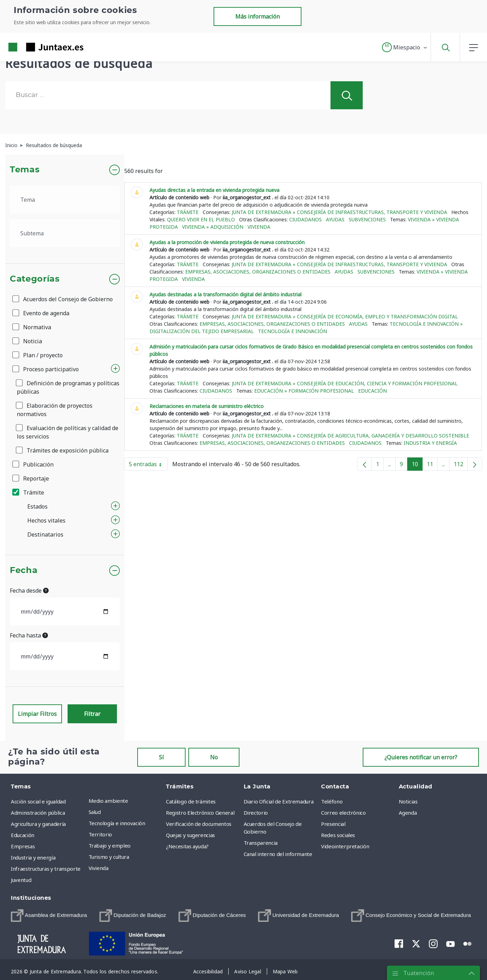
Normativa (32, 327)
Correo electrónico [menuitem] (343, 813)
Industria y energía (430, 443)
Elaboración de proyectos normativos (55, 410)
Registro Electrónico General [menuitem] (200, 813)
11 (432, 465)
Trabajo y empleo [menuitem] (110, 846)
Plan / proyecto (38, 355)
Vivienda (259, 227)
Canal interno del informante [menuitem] (278, 854)
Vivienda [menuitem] (99, 868)
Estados (37, 506)
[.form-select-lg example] (65, 200)
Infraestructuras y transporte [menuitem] (46, 869)
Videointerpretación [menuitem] (345, 846)
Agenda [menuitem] (408, 813)
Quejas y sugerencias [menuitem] (190, 835)
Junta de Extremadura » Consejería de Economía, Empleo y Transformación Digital (345, 316)
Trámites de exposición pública (63, 450)
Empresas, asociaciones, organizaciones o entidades (258, 272)
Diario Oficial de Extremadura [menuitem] (279, 801)
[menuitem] (49, 916)
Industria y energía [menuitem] (33, 857)
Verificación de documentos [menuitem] (199, 824)
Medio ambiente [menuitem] (108, 801)
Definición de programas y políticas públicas (68, 387)
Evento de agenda (41, 313)
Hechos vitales (46, 520)
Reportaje (31, 478)
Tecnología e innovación (293, 331)
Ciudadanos (305, 219)
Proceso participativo (46, 369)
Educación (373, 391)
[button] (405, 47)
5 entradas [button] (148, 465)
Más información (258, 16)
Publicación (33, 464)
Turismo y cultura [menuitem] (109, 857)
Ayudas (335, 219)
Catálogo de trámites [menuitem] (191, 801)
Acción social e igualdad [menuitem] (38, 801)
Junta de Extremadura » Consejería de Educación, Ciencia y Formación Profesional (345, 383)
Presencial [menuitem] (333, 824)
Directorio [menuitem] (256, 813)
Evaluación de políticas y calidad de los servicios (68, 432)
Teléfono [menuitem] (332, 801)
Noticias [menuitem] (408, 801)
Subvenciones (367, 219)
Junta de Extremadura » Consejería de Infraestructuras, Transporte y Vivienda (339, 212)
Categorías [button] (35, 279)
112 (461, 465)
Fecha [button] (24, 571)
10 (417, 465)
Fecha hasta (29, 635)
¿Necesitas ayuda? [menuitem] (187, 846)
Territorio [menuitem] (100, 834)
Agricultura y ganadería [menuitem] (38, 824)
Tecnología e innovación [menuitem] (117, 823)
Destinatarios (45, 534)
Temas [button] (25, 170)
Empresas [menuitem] (23, 846)
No (214, 757)
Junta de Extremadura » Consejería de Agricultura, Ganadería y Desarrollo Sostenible (350, 436)
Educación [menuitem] (23, 835)
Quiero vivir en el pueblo (201, 219)
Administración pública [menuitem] (38, 813)
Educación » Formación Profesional (304, 391)
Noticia (28, 341)
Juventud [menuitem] (21, 880)
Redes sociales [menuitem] (338, 835)
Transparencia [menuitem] (261, 843)
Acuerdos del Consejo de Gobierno (63, 299)
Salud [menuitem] (95, 812)
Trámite (29, 492)
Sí (161, 757)
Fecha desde (29, 591)
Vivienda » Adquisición (213, 227)
